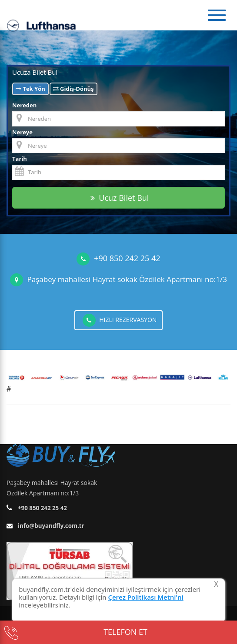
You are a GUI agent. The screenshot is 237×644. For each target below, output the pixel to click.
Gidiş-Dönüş (73, 89)
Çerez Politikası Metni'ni (145, 597)
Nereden (24, 105)
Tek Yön (30, 89)
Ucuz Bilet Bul (120, 198)
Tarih (20, 159)
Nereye (22, 132)
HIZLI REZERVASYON (120, 320)
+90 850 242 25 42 (127, 258)
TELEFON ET (76, 632)
